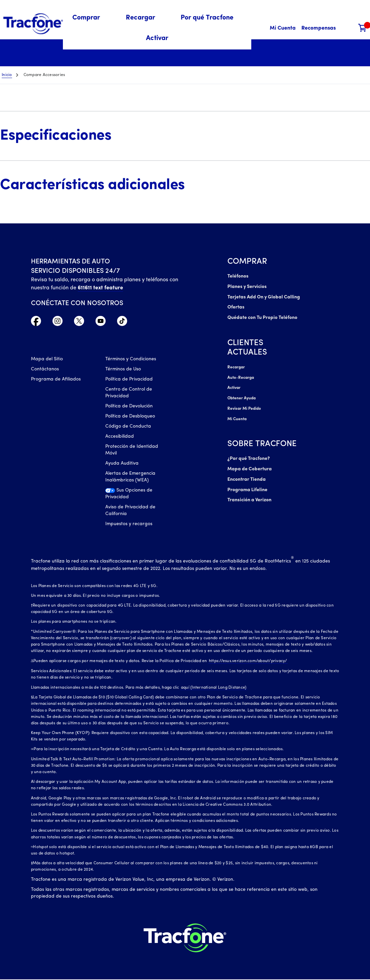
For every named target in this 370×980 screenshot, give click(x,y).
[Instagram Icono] (58, 323)
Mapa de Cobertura (250, 466)
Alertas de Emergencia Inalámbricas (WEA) (130, 477)
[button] (90, 18)
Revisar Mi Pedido (244, 406)
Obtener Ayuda (242, 396)
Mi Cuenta (237, 416)
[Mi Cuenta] (283, 28)
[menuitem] (90, 18)
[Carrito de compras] (363, 28)
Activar (234, 386)
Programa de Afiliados (56, 380)
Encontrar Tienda (247, 476)
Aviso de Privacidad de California (130, 511)
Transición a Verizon (249, 496)
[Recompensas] (319, 28)
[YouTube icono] (101, 323)
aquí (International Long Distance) (213, 688)
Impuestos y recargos (129, 524)
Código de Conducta (128, 427)
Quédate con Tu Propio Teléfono (263, 317)
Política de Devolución (129, 407)
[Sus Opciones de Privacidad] (138, 496)
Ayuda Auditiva (122, 464)
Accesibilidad (120, 437)
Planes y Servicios (247, 286)
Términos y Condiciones (131, 359)
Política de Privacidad (129, 380)
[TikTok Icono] (122, 323)
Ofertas (236, 307)
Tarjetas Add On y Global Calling (263, 297)
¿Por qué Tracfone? (249, 456)
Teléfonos (238, 276)
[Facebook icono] (36, 323)
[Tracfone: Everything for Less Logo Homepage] (33, 24)
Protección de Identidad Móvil (132, 450)
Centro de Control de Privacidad (129, 393)
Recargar (236, 366)
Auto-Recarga (240, 376)
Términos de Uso (123, 370)
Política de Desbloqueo (130, 417)
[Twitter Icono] (79, 323)
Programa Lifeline (247, 486)
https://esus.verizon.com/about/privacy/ (247, 661)
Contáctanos (45, 370)
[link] (157, 39)
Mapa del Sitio (47, 359)
